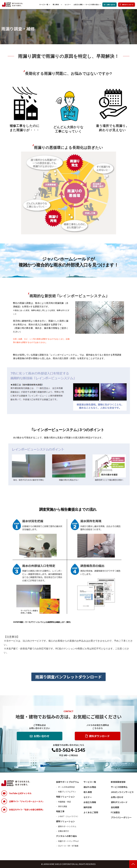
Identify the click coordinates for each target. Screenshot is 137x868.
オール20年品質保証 (66, 787)
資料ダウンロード (128, 5)
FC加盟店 (115, 812)
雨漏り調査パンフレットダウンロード (68, 677)
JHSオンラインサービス (122, 792)
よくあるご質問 (91, 812)
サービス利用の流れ (92, 5)
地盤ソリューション (65, 797)
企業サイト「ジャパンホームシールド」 (27, 801)
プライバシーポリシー (121, 817)
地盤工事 (60, 811)
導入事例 (56, 5)
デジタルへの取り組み (66, 836)
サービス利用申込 (119, 787)
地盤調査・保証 (64, 802)
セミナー (68, 5)
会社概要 (115, 807)
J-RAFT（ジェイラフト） (69, 816)
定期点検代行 (63, 831)
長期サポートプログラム (68, 782)
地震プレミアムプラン (67, 792)
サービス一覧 (44, 5)
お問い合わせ (111, 5)
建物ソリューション (65, 821)
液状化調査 (63, 806)
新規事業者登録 (118, 782)
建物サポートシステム (67, 826)
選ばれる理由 (90, 787)
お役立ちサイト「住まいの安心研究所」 (27, 810)
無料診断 (88, 807)
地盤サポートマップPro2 (68, 841)
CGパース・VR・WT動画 (68, 846)
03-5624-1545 (71, 750)
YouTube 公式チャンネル (20, 793)
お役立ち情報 (78, 5)
